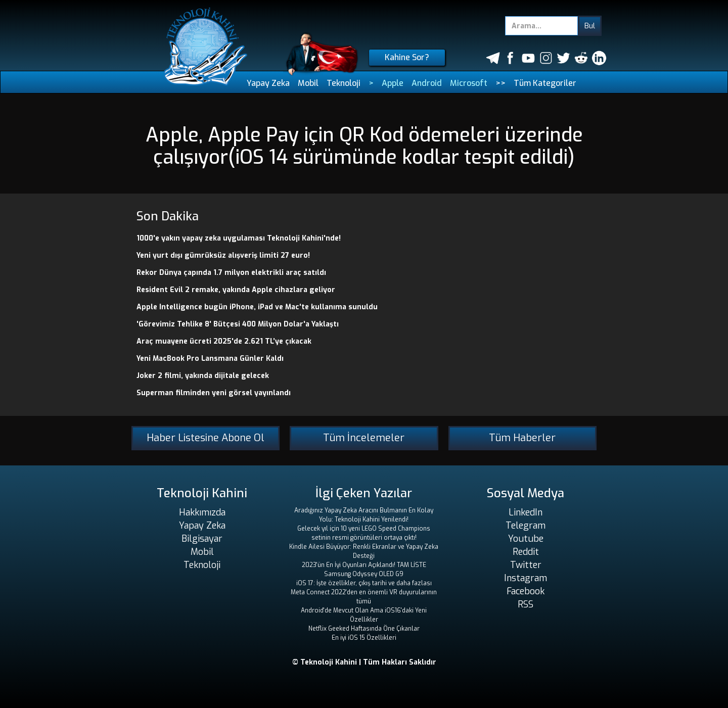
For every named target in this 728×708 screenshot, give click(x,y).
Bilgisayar (202, 539)
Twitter (526, 565)
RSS (526, 604)
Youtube (526, 539)
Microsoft (469, 83)
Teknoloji (344, 83)
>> (500, 83)
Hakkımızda (202, 512)
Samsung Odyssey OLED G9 (364, 574)
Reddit (526, 552)
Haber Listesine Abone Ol (206, 438)
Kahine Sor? (407, 57)
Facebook (526, 591)
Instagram (526, 578)
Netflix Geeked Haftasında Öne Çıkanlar (364, 629)
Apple (393, 83)
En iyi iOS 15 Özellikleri (364, 638)
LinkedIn (526, 512)
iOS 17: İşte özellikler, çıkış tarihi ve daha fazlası (364, 583)
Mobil (308, 83)
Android (427, 83)
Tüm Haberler (522, 438)
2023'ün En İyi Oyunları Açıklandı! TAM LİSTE (364, 565)
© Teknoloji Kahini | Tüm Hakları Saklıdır (364, 662)
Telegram (526, 526)
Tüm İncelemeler (364, 438)
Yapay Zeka (268, 83)
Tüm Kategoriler (545, 83)
